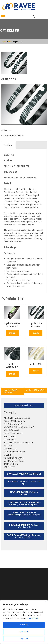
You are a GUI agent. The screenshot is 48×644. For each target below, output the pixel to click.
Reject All (24, 639)
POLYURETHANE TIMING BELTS (18, 443)
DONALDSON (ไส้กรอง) (14, 421)
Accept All (24, 625)
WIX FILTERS (9, 467)
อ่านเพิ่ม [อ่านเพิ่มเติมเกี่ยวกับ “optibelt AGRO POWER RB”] (12, 333)
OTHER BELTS (10, 439)
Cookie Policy (33, 618)
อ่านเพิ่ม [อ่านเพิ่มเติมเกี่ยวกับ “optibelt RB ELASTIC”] (36, 333)
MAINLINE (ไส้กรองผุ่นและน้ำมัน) (19, 427)
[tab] (8, 145)
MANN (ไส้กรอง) (11, 430)
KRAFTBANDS (10, 436)
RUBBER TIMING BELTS (15, 452)
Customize (24, 632)
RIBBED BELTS (17, 136)
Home (4, 42)
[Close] (46, 602)
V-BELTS (8, 455)
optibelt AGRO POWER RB (11, 391)
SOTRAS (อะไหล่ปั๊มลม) (14, 461)
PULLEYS (8, 446)
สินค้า (10, 42)
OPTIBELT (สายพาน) (13, 433)
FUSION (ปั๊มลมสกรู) (13, 424)
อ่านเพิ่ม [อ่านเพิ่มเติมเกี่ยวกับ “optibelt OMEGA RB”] (12, 374)
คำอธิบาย (8, 145)
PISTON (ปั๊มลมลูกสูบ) (14, 458)
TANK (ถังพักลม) (11, 464)
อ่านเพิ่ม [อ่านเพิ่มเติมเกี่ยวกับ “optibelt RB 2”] (36, 371)
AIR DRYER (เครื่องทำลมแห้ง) (17, 418)
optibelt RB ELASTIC (35, 390)
